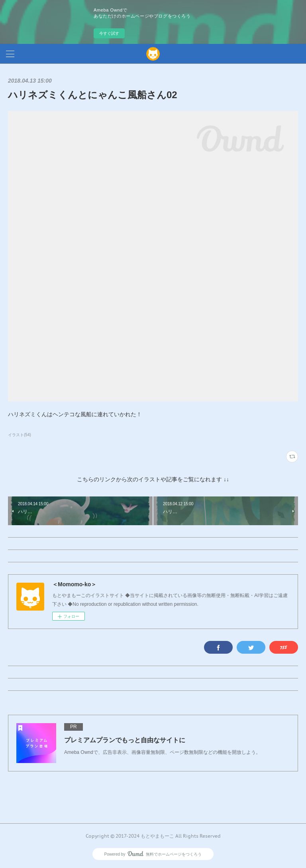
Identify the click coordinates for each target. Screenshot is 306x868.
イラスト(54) (20, 435)
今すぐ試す (109, 33)
